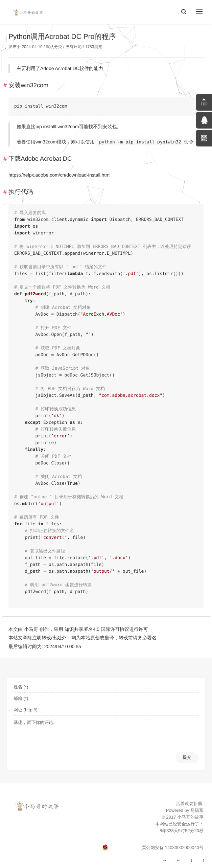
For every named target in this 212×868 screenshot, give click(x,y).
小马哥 (31, 629)
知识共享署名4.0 (82, 629)
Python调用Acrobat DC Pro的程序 (62, 37)
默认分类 (54, 47)
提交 (187, 757)
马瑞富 (197, 810)
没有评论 (74, 47)
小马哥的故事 (190, 817)
